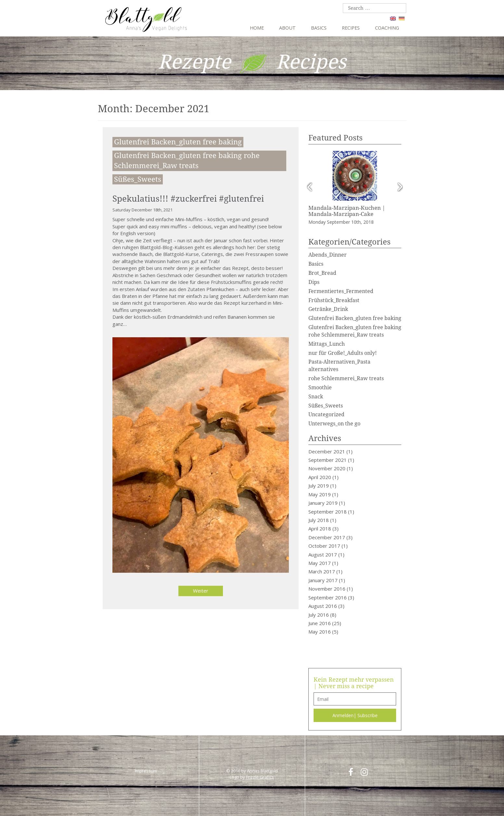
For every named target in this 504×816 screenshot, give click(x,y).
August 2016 (323, 606)
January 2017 (323, 580)
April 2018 (320, 528)
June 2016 (320, 623)
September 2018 (328, 512)
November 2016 (327, 589)
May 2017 (320, 563)
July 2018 (319, 520)
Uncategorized (326, 415)
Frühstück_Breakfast (334, 300)
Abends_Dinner (328, 255)
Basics (319, 28)
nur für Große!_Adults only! (342, 353)
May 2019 (320, 494)
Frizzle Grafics (260, 777)
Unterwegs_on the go (334, 424)
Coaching (387, 28)
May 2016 (320, 632)
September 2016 (328, 597)
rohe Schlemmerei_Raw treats (346, 378)
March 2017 (322, 571)
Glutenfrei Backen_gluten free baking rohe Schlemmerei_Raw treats (187, 161)
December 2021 (327, 451)
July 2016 (319, 615)
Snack (316, 397)
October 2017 (324, 546)
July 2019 (319, 486)
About (287, 28)
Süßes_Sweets (138, 179)
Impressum (146, 771)
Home (257, 28)
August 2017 (323, 555)
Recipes (351, 28)
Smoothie (320, 388)
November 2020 (327, 468)
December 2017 (327, 537)
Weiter (201, 591)
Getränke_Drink (328, 309)
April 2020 (320, 477)
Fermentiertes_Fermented (341, 291)
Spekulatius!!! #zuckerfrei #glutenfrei (188, 199)
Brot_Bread (322, 273)
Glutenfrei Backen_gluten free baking (178, 142)
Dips (314, 282)
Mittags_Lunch (327, 344)
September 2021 (328, 460)
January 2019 (323, 503)
